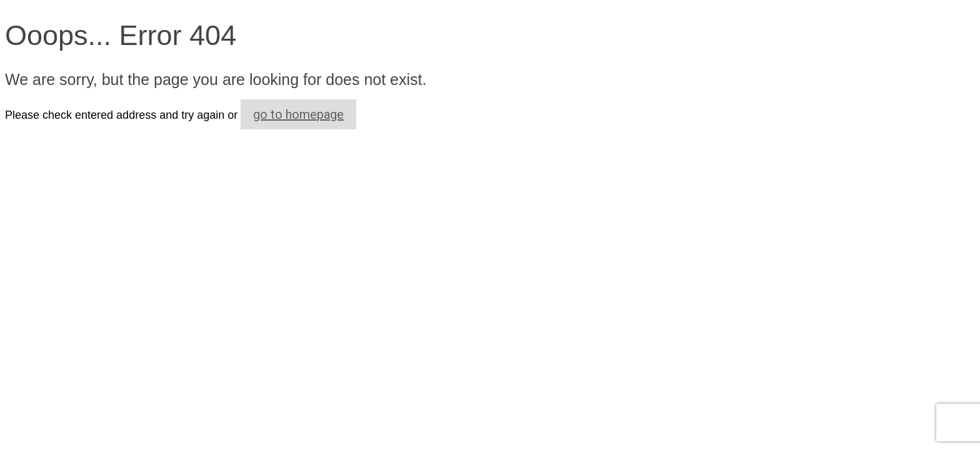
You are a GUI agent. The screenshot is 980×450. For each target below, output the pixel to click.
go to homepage (298, 114)
